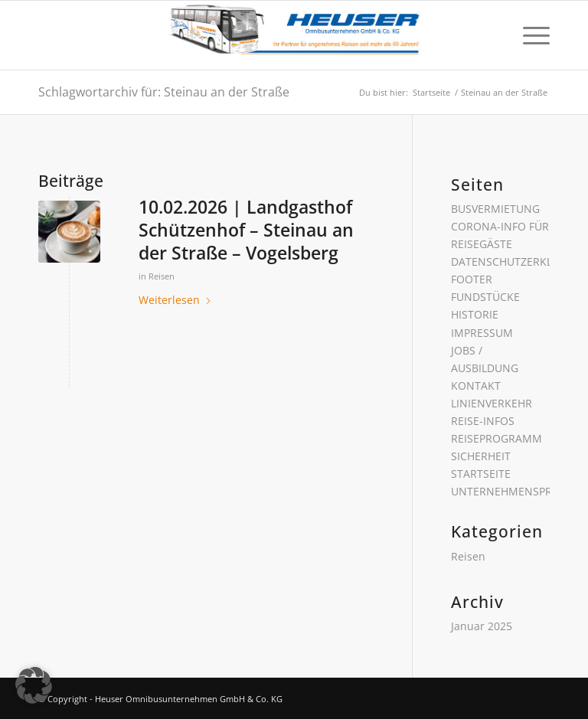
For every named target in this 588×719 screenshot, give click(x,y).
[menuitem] (529, 35)
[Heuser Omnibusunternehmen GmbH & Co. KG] (294, 35)
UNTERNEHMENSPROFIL (513, 491)
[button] (34, 685)
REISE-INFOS (483, 421)
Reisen (162, 276)
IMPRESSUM (482, 333)
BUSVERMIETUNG (495, 209)
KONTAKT (476, 386)
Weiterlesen (175, 300)
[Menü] (529, 35)
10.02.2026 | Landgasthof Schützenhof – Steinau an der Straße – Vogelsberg (246, 230)
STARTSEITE (481, 474)
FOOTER (472, 279)
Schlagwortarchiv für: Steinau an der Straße (164, 92)
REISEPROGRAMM (497, 438)
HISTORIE (475, 314)
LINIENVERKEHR (492, 403)
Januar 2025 (482, 626)
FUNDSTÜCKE (485, 297)
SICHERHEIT (481, 456)
